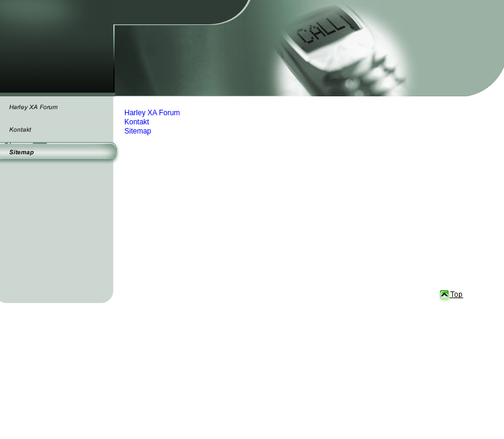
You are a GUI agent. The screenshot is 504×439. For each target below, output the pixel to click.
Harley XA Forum (152, 113)
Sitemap (138, 131)
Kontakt (137, 122)
